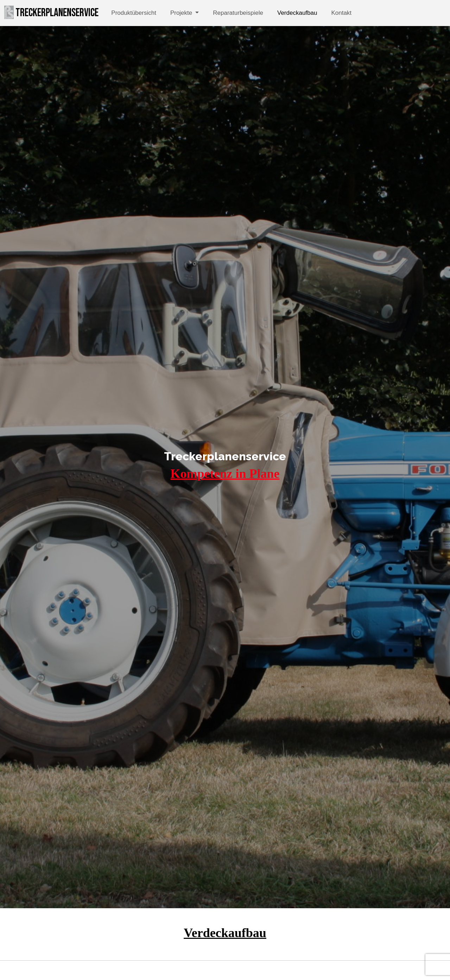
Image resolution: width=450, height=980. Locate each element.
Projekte (182, 13)
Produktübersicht (134, 13)
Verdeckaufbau (297, 13)
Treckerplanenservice (51, 13)
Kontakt (341, 13)
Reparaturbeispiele (238, 13)
